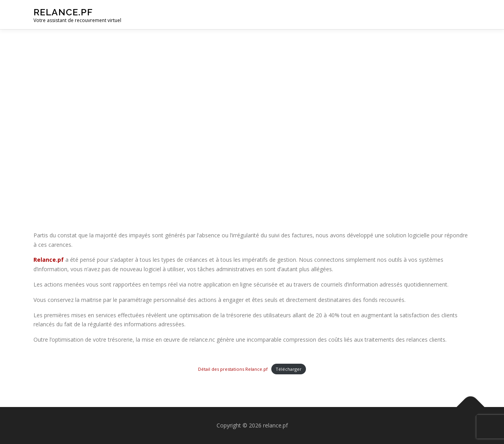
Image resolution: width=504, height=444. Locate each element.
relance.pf (63, 12)
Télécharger (289, 369)
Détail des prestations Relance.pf (233, 369)
